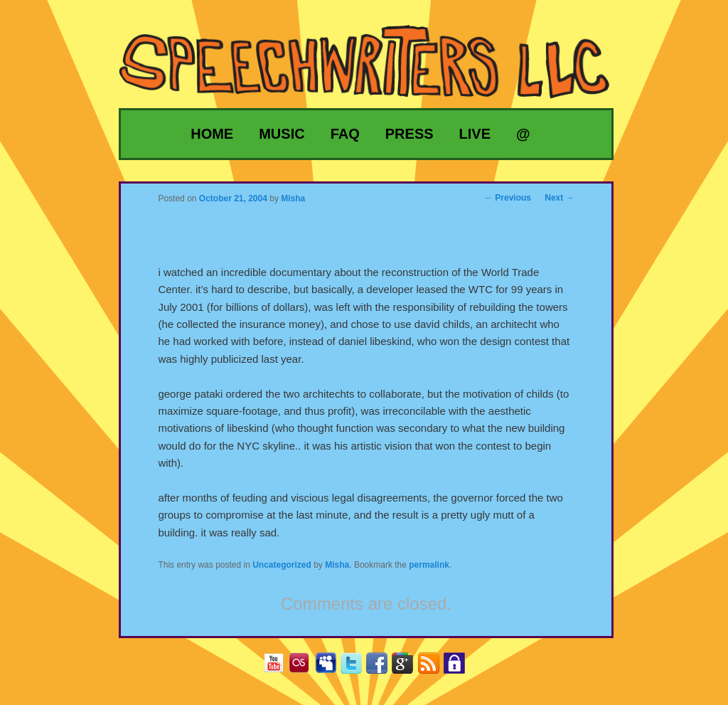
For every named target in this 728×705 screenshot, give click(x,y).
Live (475, 134)
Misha (337, 565)
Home (212, 134)
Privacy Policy (460, 668)
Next (559, 198)
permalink (429, 565)
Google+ (408, 668)
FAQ (345, 134)
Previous (508, 198)
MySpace (331, 668)
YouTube (279, 668)
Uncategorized (282, 565)
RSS (434, 668)
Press (409, 134)
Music (282, 134)
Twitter (357, 668)
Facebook (382, 668)
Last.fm (305, 668)
